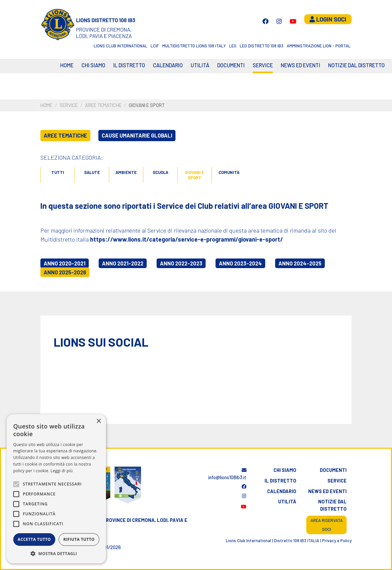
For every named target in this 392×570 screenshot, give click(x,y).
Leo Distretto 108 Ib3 (262, 46)
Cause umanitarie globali (137, 135)
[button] (56, 553)
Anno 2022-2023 (181, 263)
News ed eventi (300, 65)
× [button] (98, 421)
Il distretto (129, 65)
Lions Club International (121, 46)
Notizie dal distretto (332, 505)
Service (263, 65)
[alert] (56, 489)
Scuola (160, 172)
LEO (233, 46)
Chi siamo (93, 65)
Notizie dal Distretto (356, 65)
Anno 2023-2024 (240, 263)
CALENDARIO (168, 65)
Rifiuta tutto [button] (79, 539)
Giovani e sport (195, 175)
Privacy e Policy (337, 541)
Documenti (231, 65)
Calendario (282, 491)
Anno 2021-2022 (123, 263)
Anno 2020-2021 (65, 263)
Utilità (200, 65)
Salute (92, 172)
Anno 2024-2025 (300, 263)
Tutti (58, 172)
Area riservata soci (327, 525)
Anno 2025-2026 (65, 272)
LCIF (155, 46)
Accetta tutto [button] (34, 539)
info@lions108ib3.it (227, 474)
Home (67, 65)
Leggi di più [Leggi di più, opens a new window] (62, 471)
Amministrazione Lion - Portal (319, 46)
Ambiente (126, 172)
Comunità (229, 172)
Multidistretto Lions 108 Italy (194, 46)
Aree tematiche (103, 105)
